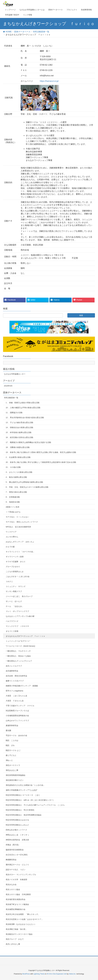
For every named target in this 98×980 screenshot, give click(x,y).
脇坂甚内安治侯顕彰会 (15, 850)
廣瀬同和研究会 (12, 726)
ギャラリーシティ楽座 (15, 557)
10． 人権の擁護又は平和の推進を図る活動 (23, 408)
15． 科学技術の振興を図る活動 (19, 432)
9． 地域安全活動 (13, 502)
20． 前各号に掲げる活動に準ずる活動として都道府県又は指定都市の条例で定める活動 (41, 462)
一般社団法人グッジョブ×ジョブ (19, 661)
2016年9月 (8, 386)
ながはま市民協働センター (15, 374)
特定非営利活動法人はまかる (17, 820)
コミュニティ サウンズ (16, 586)
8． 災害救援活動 (13, 497)
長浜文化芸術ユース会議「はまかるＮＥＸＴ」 (24, 919)
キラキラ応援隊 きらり (16, 562)
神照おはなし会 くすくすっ (17, 835)
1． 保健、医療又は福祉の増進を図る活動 (23, 403)
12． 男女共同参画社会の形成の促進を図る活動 (25, 418)
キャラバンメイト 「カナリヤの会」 (20, 552)
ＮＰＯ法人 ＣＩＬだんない (17, 517)
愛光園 (8, 730)
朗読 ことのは (12, 740)
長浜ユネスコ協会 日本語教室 (18, 894)
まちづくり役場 (12, 631)
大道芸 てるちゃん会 (15, 701)
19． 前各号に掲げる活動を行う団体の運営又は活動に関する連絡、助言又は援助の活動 (41, 452)
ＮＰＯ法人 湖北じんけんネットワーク (22, 522)
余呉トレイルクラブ (14, 666)
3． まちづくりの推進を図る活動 (19, 472)
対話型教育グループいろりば (17, 711)
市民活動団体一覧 (11, 398)
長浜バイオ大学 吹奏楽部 (16, 880)
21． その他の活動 (13, 467)
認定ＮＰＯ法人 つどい (16, 870)
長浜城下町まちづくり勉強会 (17, 904)
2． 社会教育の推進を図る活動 (18, 457)
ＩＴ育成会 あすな (13, 512)
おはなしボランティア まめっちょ (20, 542)
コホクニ (9, 581)
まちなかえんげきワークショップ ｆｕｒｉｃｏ (25, 636)
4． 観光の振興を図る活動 (16, 477)
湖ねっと (9, 760)
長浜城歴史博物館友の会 (16, 909)
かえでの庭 (10, 547)
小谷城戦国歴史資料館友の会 (17, 716)
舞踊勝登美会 (11, 860)
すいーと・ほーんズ (14, 601)
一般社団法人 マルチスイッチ (18, 651)
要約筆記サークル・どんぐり (17, 865)
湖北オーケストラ (13, 765)
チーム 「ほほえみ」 (15, 606)
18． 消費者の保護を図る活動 (18, 447)
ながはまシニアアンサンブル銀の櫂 (20, 616)
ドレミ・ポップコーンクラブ (17, 611)
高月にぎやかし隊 (13, 944)
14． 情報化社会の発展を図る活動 (19, 427)
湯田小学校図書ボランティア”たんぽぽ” (22, 790)
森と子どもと (11, 755)
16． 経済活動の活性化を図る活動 (19, 437)
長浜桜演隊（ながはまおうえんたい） (21, 924)
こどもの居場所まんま (15, 572)
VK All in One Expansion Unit (57, 974)
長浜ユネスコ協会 (13, 889)
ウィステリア (11, 532)
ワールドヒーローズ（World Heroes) (20, 646)
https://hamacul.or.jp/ (49, 81)
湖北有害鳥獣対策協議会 (16, 775)
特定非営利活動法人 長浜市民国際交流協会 (24, 815)
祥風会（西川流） (13, 845)
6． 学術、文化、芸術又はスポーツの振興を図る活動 (27, 487)
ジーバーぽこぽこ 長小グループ (19, 596)
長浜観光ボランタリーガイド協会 (19, 934)
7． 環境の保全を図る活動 (16, 492)
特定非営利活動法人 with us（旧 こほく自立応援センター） (30, 800)
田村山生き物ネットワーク (16, 830)
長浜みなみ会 (11, 884)
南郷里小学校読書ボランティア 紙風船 (22, 686)
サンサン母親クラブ (14, 591)
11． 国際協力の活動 (14, 413)
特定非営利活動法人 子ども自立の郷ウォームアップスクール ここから (35, 805)
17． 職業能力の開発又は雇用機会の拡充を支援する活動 (28, 442)
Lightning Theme (39, 974)
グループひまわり (13, 567)
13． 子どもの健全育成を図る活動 (19, 422)
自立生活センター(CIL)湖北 (17, 855)
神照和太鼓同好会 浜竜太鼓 (17, 840)
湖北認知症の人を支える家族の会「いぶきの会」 (25, 785)
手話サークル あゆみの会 (16, 735)
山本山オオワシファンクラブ (17, 721)
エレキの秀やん (12, 537)
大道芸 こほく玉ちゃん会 (16, 696)
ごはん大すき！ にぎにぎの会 (18, 576)
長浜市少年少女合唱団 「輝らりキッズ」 (23, 914)
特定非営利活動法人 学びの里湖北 (20, 810)
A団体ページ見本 (13, 507)
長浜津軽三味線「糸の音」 (16, 929)
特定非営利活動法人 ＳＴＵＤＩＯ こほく (23, 795)
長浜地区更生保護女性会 (16, 899)
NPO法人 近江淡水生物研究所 (18, 527)
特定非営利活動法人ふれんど (17, 825)
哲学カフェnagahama (14, 691)
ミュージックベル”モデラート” (18, 641)
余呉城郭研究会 (12, 671)
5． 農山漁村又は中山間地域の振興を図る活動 (24, 482)
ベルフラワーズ (12, 621)
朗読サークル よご (13, 750)
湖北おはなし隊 (12, 770)
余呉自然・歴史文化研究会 (16, 676)
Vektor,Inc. (72, 974)
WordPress (26, 974)
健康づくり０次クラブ (15, 681)
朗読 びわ (10, 745)
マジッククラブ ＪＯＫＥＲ (17, 626)
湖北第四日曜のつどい (15, 780)
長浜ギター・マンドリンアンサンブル (21, 875)
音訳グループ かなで (15, 939)
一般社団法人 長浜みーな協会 (18, 656)
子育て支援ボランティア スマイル (20, 706)
